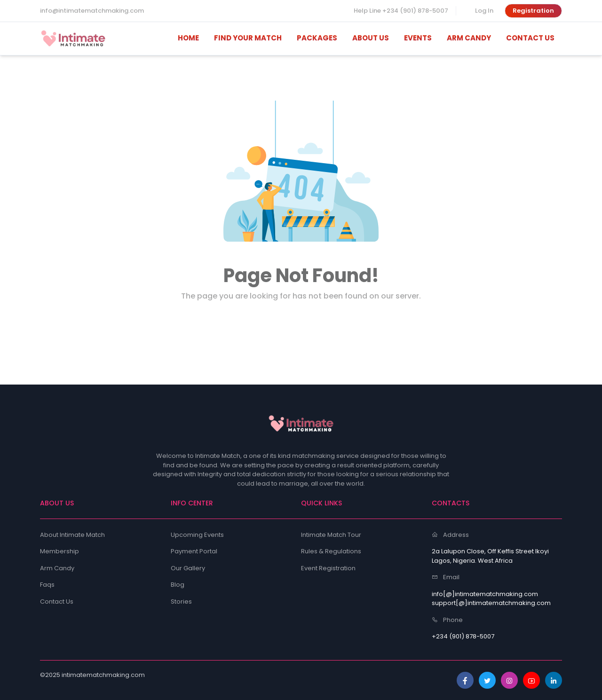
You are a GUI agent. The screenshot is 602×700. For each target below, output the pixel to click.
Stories (181, 602)
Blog (178, 585)
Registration (533, 11)
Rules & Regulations (331, 551)
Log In (484, 11)
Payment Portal (194, 551)
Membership (59, 551)
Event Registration (328, 568)
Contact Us (57, 602)
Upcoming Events (197, 535)
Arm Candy (57, 568)
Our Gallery (188, 568)
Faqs (47, 585)
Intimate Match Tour (331, 535)
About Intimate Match (72, 535)
